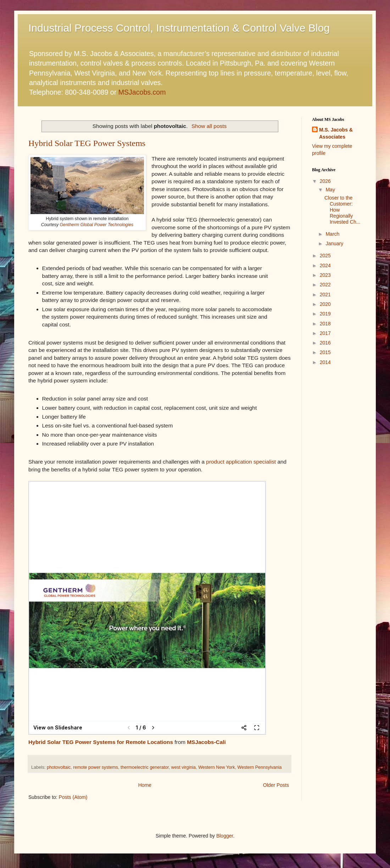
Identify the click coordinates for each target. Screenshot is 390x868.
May (330, 190)
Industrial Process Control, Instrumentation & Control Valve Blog (179, 28)
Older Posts (276, 785)
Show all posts (209, 126)
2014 (325, 362)
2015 (325, 352)
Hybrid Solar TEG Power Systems (87, 143)
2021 (325, 295)
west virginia (183, 767)
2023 (325, 275)
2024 (325, 265)
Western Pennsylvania (260, 767)
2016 (325, 343)
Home (145, 785)
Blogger (225, 836)
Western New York (216, 767)
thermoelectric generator (145, 767)
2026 (325, 181)
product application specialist (241, 462)
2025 (325, 256)
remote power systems (96, 767)
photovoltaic (59, 767)
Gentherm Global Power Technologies (97, 225)
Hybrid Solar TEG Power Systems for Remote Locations (101, 742)
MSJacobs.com (142, 92)
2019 (325, 314)
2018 (325, 324)
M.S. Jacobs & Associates (336, 133)
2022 (325, 285)
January (334, 243)
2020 (325, 304)
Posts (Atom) (73, 797)
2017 (325, 333)
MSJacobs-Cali (206, 742)
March (332, 234)
